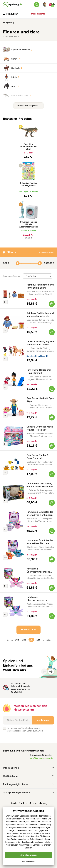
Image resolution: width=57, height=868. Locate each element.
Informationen (29, 768)
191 (48, 640)
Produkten (11, 14)
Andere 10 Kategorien (29, 106)
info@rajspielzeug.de (42, 758)
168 (38, 640)
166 (24, 640)
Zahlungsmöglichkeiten (29, 784)
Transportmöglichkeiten (29, 793)
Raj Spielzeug (29, 776)
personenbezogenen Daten (20, 731)
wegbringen (43, 720)
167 (31, 640)
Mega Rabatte (38, 14)
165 (17, 640)
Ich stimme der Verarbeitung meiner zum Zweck (25, 730)
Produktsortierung (12, 276)
